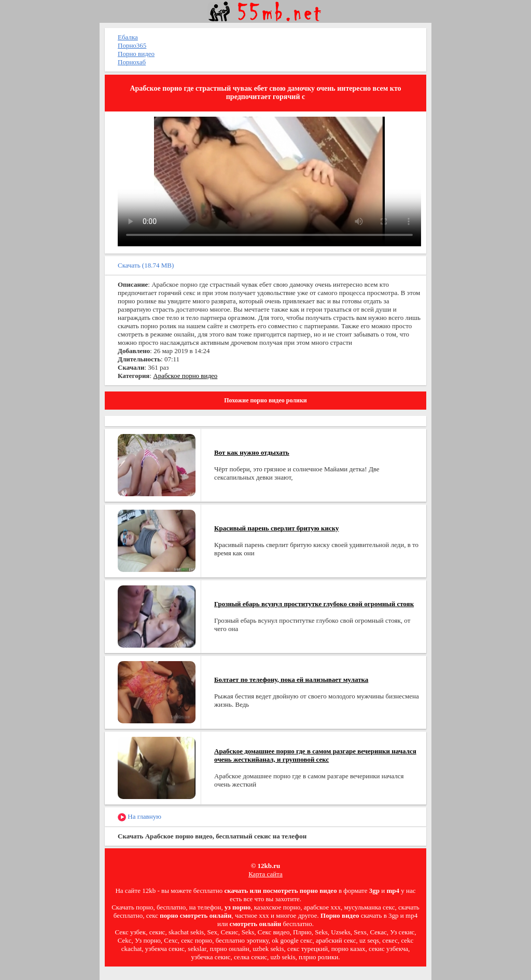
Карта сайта (265, 874)
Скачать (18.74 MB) (146, 265)
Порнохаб (132, 62)
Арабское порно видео (185, 376)
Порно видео (136, 54)
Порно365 (132, 45)
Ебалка (128, 37)
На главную (139, 817)
